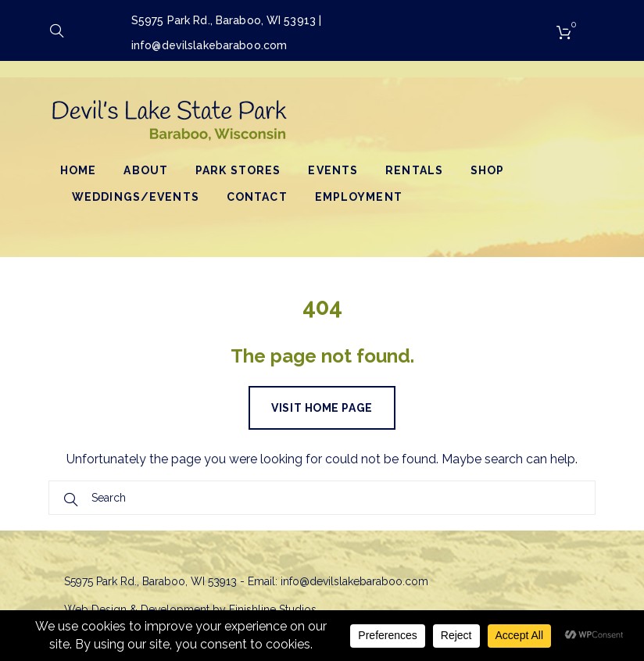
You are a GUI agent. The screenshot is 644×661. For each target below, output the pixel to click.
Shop (487, 170)
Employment (359, 197)
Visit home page (322, 408)
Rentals (414, 170)
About (146, 170)
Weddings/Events (136, 197)
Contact (257, 197)
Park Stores (238, 170)
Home (78, 170)
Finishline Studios (273, 609)
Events (333, 170)
